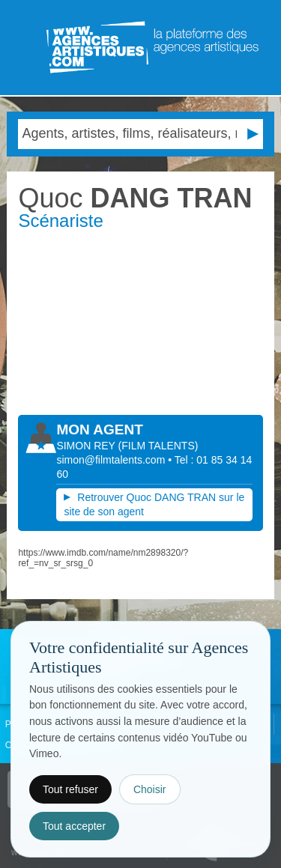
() (158, 446)
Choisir (150, 789)
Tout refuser (70, 789)
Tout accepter (74, 826)
